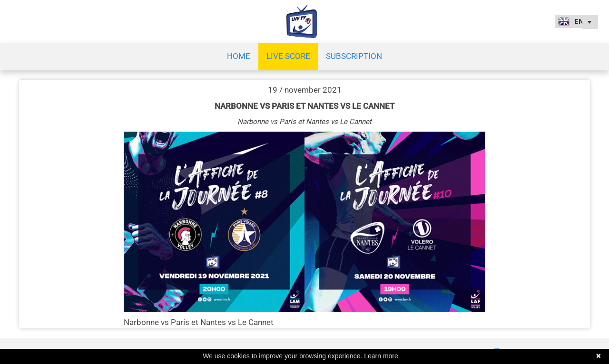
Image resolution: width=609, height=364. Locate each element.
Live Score (288, 56)
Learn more (381, 356)
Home (239, 56)
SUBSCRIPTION (354, 56)
